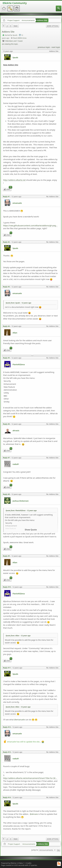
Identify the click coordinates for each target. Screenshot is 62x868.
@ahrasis (34, 814)
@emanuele (20, 720)
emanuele (17, 203)
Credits (29, 863)
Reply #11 (7, 668)
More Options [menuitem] (53, 26)
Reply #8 (6, 494)
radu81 (16, 464)
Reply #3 (6, 287)
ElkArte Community (15, 3)
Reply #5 (6, 358)
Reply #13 (7, 752)
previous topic (44, 47)
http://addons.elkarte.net (14, 180)
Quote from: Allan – (18, 636)
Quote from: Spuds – (18, 303)
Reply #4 (6, 326)
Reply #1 (6, 196)
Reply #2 (6, 242)
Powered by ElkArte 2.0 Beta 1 (13, 863)
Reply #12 (7, 727)
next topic (56, 47)
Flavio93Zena (19, 364)
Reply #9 (6, 556)
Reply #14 (7, 797)
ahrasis (16, 430)
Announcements (28, 20)
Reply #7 (6, 458)
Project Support (14, 20)
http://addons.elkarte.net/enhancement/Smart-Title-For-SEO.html (31, 778)
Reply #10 (7, 587)
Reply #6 (6, 424)
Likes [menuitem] (8, 189)
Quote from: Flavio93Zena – (21, 510)
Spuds (15, 57)
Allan (15, 333)
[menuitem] (59, 8)
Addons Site (42, 20)
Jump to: (35, 850)
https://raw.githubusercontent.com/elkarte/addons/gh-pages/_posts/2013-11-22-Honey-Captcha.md (31, 225)
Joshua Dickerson (21, 501)
